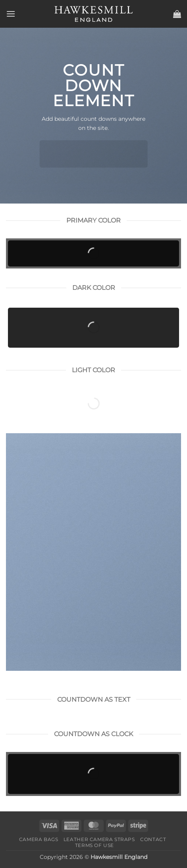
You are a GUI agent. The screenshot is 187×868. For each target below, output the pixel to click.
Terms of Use (94, 845)
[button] (11, 14)
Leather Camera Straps (99, 839)
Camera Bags (39, 839)
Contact (153, 839)
